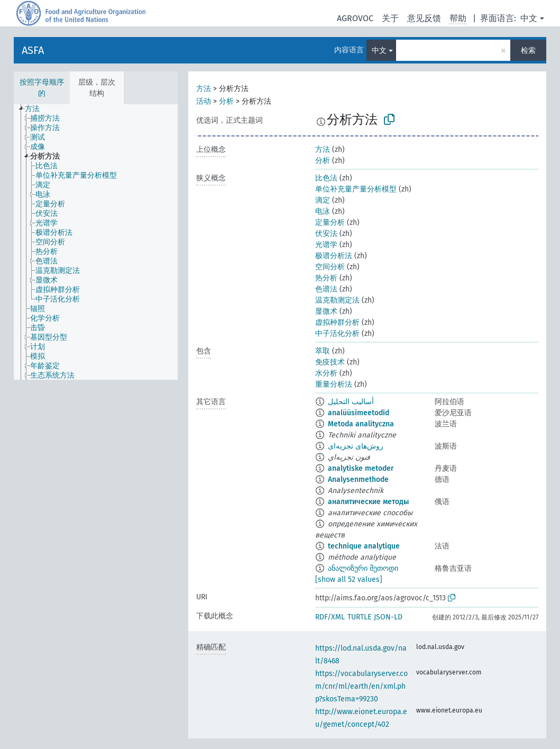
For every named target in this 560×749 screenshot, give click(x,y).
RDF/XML (330, 617)
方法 (204, 89)
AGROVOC (355, 18)
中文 (529, 18)
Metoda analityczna (361, 424)
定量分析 (330, 222)
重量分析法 (334, 384)
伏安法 (326, 234)
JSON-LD (388, 617)
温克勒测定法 (337, 300)
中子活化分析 (337, 334)
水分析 (326, 373)
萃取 (323, 351)
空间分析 (330, 267)
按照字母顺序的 (42, 88)
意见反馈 (424, 18)
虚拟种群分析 (337, 322)
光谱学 (326, 245)
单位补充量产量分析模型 (356, 189)
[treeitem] (37, 109)
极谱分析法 (334, 256)
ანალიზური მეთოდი (363, 568)
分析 (226, 101)
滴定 (323, 200)
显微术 (326, 311)
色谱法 (326, 289)
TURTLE (359, 617)
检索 (528, 51)
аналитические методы (368, 502)
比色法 (326, 178)
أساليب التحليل (351, 402)
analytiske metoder (361, 468)
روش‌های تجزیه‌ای (356, 446)
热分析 (326, 278)
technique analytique (364, 546)
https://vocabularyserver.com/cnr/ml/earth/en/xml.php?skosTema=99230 (361, 686)
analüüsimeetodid (359, 413)
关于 (390, 18)
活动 (204, 101)
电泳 (323, 211)
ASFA (33, 50)
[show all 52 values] (349, 579)
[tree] (96, 242)
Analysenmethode (358, 479)
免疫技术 (330, 362)
